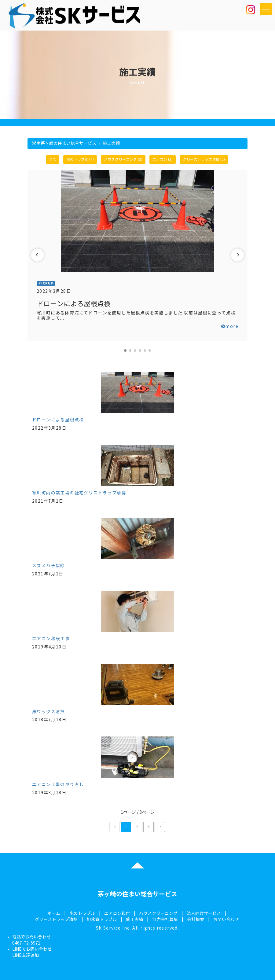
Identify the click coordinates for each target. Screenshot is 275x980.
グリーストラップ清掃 (56, 920)
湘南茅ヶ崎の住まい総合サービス (64, 143)
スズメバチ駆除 (49, 566)
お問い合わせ (226, 920)
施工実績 (134, 920)
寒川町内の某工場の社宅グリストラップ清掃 (79, 493)
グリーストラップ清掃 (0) (204, 159)
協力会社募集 (165, 920)
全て (53, 159)
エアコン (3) (163, 159)
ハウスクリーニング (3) (123, 159)
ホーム (54, 914)
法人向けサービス (204, 914)
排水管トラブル (102, 920)
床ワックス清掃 (49, 712)
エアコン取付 (117, 914)
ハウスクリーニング (158, 914)
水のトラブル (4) (80, 159)
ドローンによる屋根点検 (58, 420)
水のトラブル (82, 914)
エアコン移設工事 (51, 639)
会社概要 (196, 920)
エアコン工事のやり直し (58, 785)
